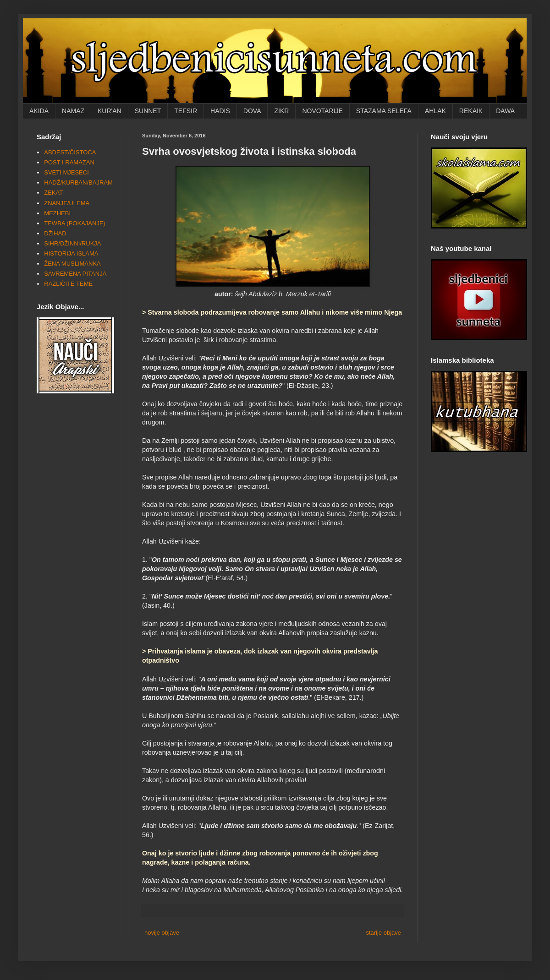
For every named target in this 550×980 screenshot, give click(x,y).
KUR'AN (110, 111)
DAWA (505, 111)
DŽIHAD (55, 233)
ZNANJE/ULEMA (67, 203)
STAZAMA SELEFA (384, 111)
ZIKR (281, 111)
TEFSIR (186, 111)
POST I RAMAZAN (69, 162)
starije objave (383, 933)
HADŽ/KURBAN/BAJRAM (78, 182)
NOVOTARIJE (322, 111)
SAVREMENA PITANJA (75, 274)
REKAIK (471, 111)
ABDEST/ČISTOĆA (70, 152)
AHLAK (435, 111)
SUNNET (148, 111)
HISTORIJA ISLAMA (71, 253)
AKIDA (39, 111)
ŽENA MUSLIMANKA (72, 264)
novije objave (162, 933)
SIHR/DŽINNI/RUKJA (72, 243)
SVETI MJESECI (66, 172)
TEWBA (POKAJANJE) (75, 223)
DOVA (252, 111)
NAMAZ (73, 111)
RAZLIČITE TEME (68, 284)
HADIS (220, 111)
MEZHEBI (57, 213)
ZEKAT (53, 193)
